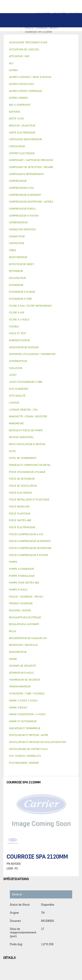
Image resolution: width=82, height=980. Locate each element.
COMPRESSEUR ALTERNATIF (25, 195)
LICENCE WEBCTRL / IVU (23, 410)
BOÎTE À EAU (16, 118)
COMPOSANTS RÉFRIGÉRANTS (26, 174)
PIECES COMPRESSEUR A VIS (26, 534)
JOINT (13, 375)
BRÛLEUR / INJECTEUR (22, 125)
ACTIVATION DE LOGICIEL (24, 49)
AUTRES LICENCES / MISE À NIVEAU (30, 77)
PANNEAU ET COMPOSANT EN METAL (30, 465)
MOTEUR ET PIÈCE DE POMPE (26, 430)
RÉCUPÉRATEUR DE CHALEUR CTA (28, 638)
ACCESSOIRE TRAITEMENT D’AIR (28, 42)
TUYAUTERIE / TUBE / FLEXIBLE (27, 693)
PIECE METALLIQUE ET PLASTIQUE (29, 499)
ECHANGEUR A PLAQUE (22, 292)
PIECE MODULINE (19, 506)
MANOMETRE (16, 423)
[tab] (41, 43)
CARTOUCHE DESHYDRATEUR (25, 139)
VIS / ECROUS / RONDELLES (25, 756)
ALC (11, 63)
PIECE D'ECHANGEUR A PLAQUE (27, 472)
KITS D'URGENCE (19, 389)
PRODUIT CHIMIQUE (21, 603)
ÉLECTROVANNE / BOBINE (24, 763)
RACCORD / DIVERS (20, 610)
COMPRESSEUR (18, 181)
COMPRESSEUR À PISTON (24, 216)
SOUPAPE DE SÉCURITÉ (22, 666)
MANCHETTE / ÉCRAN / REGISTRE (28, 416)
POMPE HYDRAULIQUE (22, 576)
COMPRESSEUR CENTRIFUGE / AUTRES (31, 202)
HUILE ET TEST (18, 333)
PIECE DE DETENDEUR (22, 479)
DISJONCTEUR (17, 278)
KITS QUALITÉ (17, 396)
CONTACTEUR (17, 243)
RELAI (13, 631)
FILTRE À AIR (17, 312)
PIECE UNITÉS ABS (20, 520)
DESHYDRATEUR (18, 257)
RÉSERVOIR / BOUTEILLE (24, 645)
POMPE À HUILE (18, 590)
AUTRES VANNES (18, 98)
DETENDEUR (16, 271)
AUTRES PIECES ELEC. (22, 84)
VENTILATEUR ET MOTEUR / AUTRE (29, 735)
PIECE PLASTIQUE (20, 513)
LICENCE (14, 403)
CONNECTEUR (17, 236)
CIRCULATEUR (17, 146)
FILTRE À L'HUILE (19, 319)
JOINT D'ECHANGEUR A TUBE (26, 382)
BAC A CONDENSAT (20, 105)
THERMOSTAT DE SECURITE (25, 680)
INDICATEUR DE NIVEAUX (24, 347)
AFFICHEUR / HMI (19, 56)
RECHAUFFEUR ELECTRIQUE (25, 617)
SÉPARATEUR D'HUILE (21, 673)
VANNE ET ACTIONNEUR (23, 721)
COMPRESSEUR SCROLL (23, 209)
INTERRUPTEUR (18, 361)
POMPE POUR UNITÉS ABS (24, 583)
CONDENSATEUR (18, 222)
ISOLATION (16, 368)
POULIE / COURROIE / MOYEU (26, 597)
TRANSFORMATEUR (20, 686)
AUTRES (13, 70)
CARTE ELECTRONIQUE (22, 132)
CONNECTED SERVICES (22, 229)
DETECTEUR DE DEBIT (21, 264)
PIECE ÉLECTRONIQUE (22, 527)
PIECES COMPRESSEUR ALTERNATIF (30, 541)
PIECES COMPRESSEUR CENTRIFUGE (30, 548)
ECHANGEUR (16, 285)
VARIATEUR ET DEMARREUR (25, 728)
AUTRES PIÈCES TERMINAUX (25, 91)
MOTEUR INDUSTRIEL (21, 437)
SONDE (13, 659)
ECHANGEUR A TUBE (20, 299)
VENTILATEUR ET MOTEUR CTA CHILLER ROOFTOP (38, 742)
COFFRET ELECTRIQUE (22, 153)
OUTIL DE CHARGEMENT (23, 458)
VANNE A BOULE (18, 707)
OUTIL (13, 451)
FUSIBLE (14, 326)
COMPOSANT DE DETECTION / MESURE (31, 167)
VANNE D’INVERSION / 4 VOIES (27, 714)
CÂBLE (13, 250)
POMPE (13, 562)
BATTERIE (15, 112)
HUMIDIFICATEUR (19, 340)
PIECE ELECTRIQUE (20, 493)
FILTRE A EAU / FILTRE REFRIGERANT (30, 306)
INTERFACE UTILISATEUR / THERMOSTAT (32, 354)
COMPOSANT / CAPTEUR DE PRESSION (31, 160)
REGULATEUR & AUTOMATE (24, 624)
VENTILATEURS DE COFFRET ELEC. (29, 749)
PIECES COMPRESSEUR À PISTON (29, 555)
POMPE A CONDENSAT (22, 569)
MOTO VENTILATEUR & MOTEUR (27, 444)
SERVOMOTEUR (18, 652)
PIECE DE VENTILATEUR (23, 486)
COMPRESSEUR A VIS (21, 188)
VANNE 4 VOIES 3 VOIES (23, 700)
